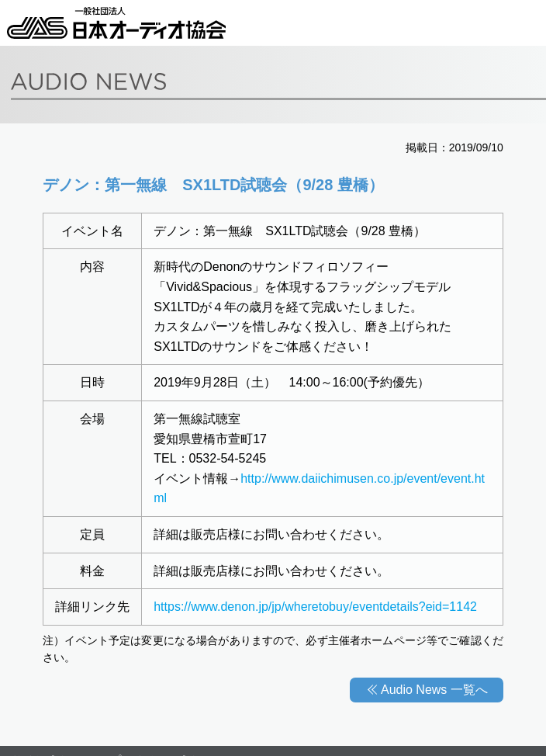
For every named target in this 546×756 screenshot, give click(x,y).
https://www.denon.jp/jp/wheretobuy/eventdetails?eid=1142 (315, 607)
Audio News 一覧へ (434, 690)
